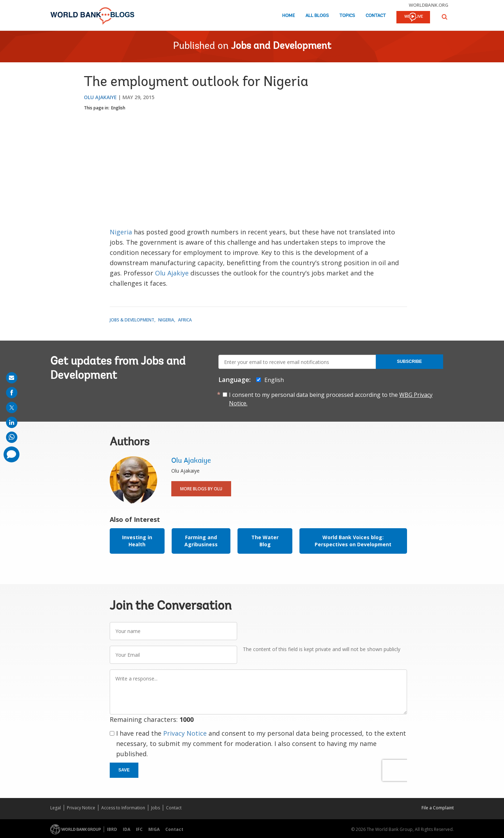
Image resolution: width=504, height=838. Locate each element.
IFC (139, 829)
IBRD (112, 829)
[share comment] (12, 454)
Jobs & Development (132, 320)
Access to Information (123, 808)
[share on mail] (12, 378)
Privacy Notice (185, 733)
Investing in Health (137, 541)
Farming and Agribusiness (201, 541)
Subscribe (409, 361)
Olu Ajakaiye (100, 97)
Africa (185, 320)
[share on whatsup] (12, 437)
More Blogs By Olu (201, 489)
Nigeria (122, 232)
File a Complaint (438, 808)
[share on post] (12, 407)
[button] (445, 17)
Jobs (156, 808)
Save (124, 770)
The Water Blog (265, 541)
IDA (127, 829)
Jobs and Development (281, 46)
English (118, 108)
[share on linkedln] (12, 422)
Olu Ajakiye (172, 273)
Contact (376, 16)
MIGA (154, 829)
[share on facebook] (12, 393)
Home (288, 16)
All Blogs (317, 16)
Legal (56, 808)
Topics (347, 16)
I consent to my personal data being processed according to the (331, 399)
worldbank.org (429, 5)
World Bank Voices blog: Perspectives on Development (353, 541)
